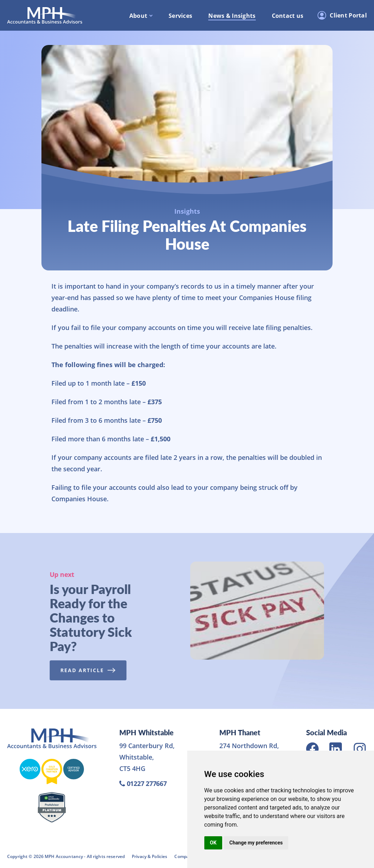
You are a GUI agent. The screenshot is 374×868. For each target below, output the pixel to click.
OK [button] (213, 843)
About (138, 16)
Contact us (288, 16)
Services (180, 16)
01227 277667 (143, 783)
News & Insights (232, 16)
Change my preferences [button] (256, 843)
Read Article (86, 670)
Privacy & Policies (149, 856)
